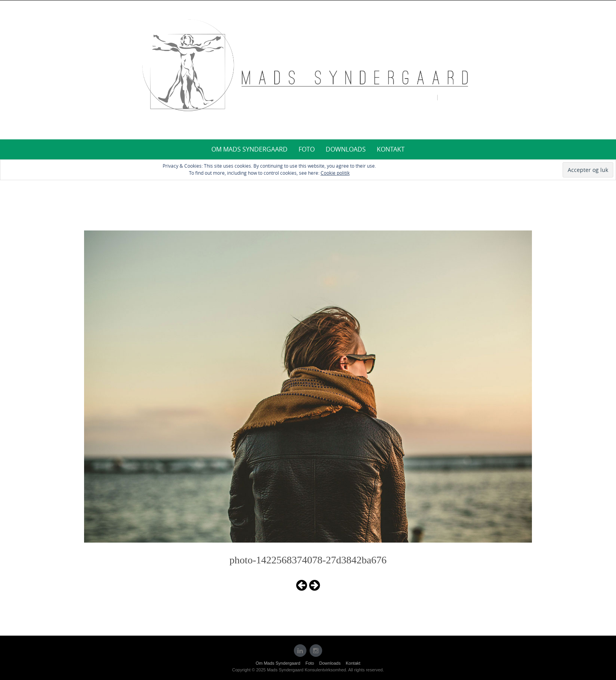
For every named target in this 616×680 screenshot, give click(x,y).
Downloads (346, 149)
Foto (307, 149)
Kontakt (391, 149)
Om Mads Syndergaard (249, 149)
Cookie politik (335, 173)
